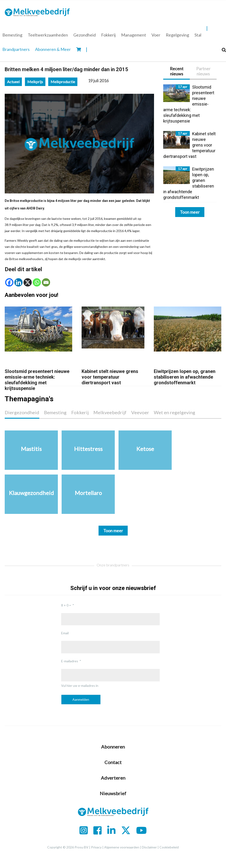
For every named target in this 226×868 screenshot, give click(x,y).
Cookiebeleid (169, 847)
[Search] (224, 50)
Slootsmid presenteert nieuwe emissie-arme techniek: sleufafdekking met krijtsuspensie (37, 380)
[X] (28, 282)
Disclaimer (149, 847)
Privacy (96, 847)
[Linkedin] (18, 282)
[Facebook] (9, 282)
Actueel (13, 82)
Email (65, 633)
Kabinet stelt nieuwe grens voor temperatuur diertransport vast (110, 377)
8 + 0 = (66, 605)
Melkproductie (63, 82)
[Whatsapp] (37, 282)
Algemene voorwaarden (122, 847)
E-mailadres (70, 661)
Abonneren (113, 747)
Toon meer (190, 212)
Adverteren (113, 778)
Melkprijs (35, 82)
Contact (113, 762)
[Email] (46, 282)
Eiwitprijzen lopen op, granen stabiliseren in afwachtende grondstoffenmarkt (185, 377)
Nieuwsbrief (113, 793)
